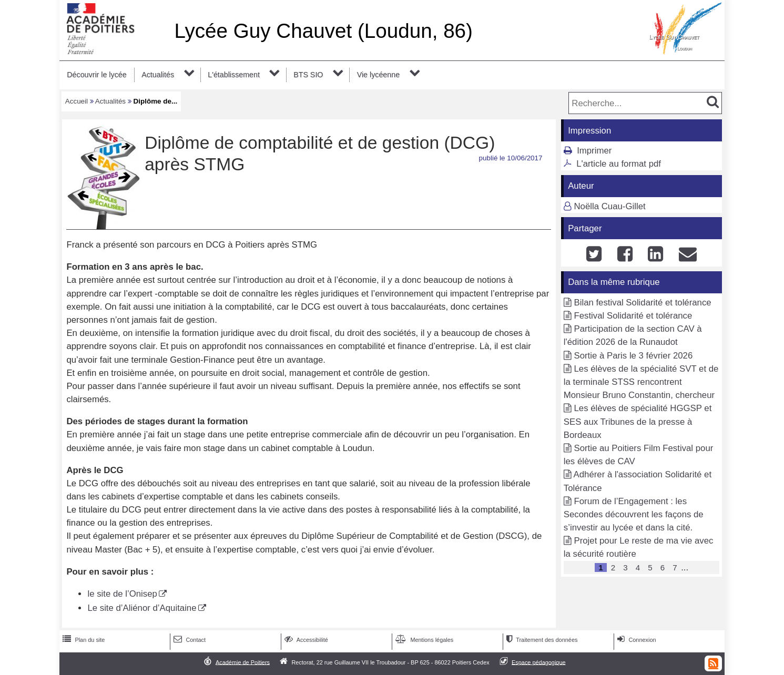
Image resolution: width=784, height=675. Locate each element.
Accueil (77, 101)
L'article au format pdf (619, 164)
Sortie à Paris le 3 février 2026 (633, 356)
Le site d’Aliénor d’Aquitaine (142, 608)
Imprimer (594, 151)
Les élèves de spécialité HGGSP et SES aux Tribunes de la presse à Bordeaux (638, 421)
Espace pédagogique (539, 662)
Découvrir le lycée (96, 75)
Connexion (635, 640)
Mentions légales (423, 640)
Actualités (158, 75)
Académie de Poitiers (243, 662)
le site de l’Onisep (122, 594)
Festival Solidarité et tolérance (633, 316)
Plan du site (83, 640)
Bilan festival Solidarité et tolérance (642, 303)
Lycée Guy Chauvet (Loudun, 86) (323, 31)
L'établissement (234, 75)
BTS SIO (308, 75)
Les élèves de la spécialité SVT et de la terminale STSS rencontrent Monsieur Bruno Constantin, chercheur (641, 382)
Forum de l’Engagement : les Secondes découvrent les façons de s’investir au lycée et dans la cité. (634, 514)
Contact (189, 640)
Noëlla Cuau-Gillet (609, 206)
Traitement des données (541, 640)
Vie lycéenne (378, 75)
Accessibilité (305, 640)
